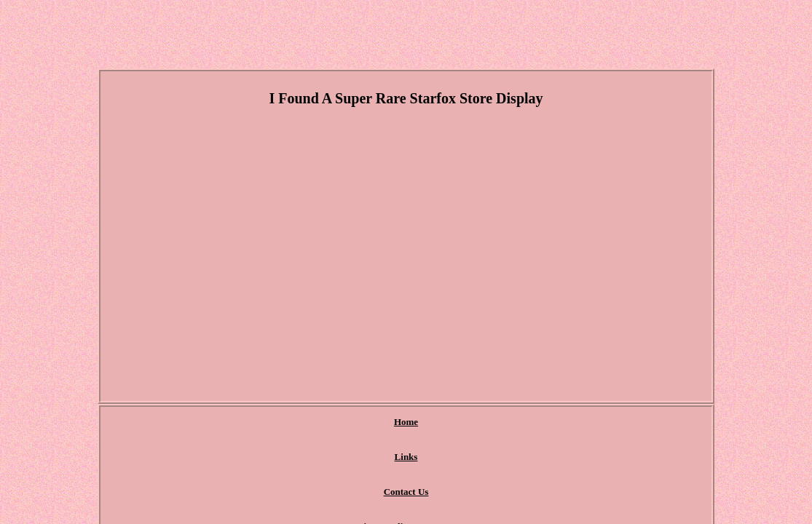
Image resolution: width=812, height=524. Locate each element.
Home (235, 422)
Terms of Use (548, 422)
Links (284, 422)
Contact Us (344, 422)
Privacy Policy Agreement (444, 422)
